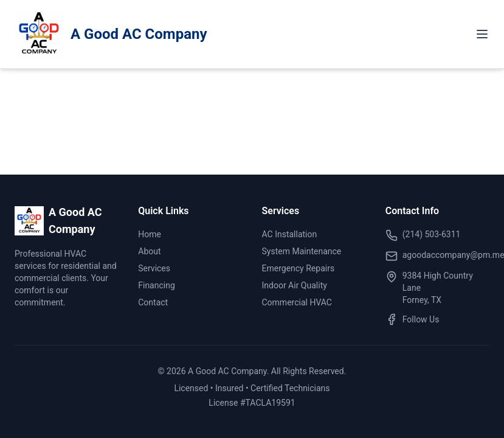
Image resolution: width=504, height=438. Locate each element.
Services (154, 268)
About (149, 251)
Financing (157, 285)
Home (150, 234)
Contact (153, 302)
